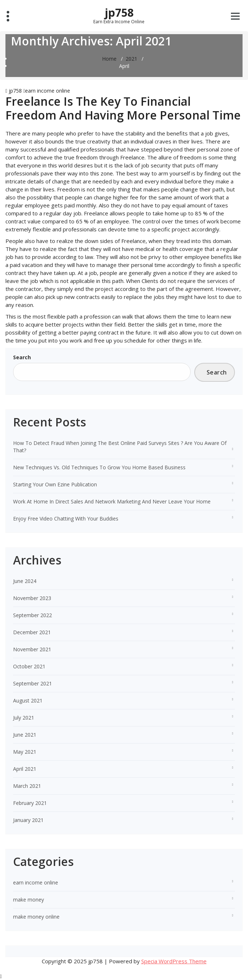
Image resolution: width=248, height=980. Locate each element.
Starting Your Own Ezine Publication (55, 484)
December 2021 (32, 632)
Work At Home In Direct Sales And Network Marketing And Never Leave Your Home (112, 501)
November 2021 (32, 649)
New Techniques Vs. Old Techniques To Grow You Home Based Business (99, 467)
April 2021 (25, 769)
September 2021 (32, 683)
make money (29, 900)
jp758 (119, 15)
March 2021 (27, 786)
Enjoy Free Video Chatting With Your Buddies (66, 519)
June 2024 (25, 581)
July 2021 (24, 718)
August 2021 (28, 700)
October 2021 (29, 666)
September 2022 (32, 615)
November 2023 (32, 598)
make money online (36, 917)
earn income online (48, 91)
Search (22, 357)
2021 (131, 59)
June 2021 (25, 735)
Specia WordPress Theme (174, 961)
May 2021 (25, 752)
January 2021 (28, 820)
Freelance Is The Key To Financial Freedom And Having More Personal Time (123, 108)
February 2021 (30, 803)
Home (109, 59)
